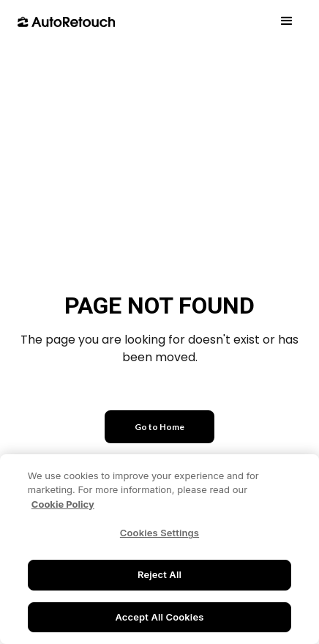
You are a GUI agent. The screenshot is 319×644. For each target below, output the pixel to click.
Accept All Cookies (159, 618)
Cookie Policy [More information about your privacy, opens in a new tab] (63, 506)
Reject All (159, 576)
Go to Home (159, 427)
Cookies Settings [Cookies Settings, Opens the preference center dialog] (159, 534)
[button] (287, 21)
